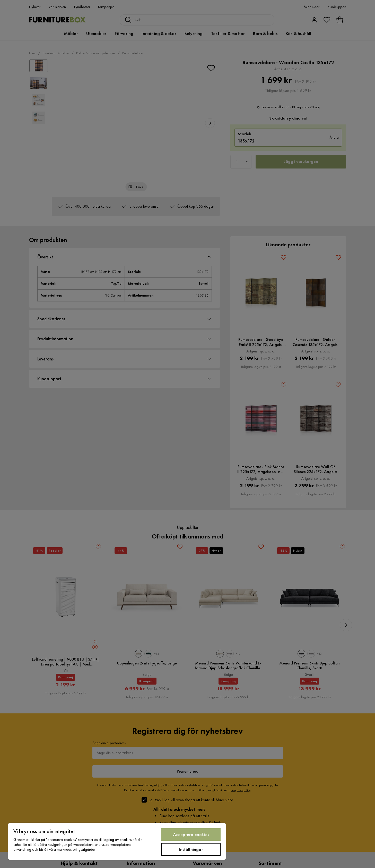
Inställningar (191, 849)
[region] (117, 841)
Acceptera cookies (191, 834)
